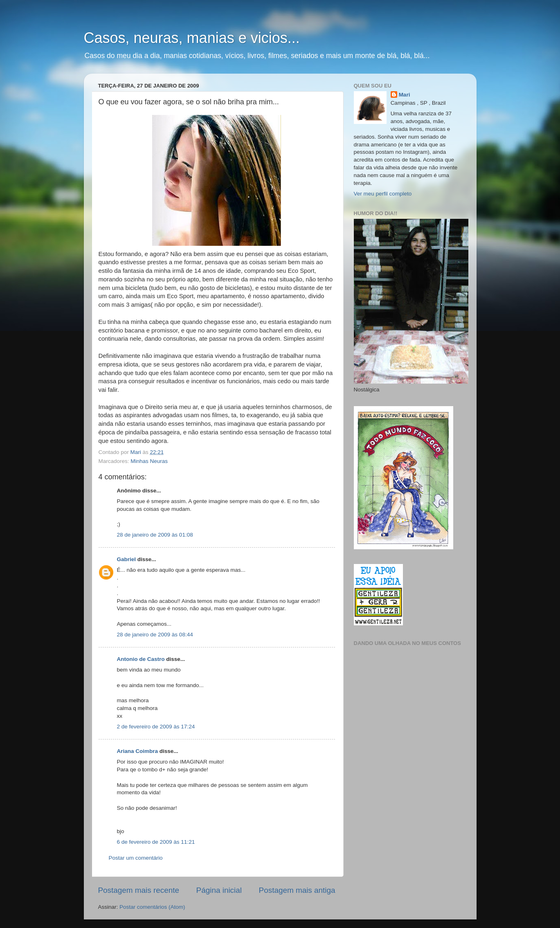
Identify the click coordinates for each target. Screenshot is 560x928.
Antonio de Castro (141, 659)
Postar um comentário (136, 858)
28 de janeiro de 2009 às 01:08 (155, 535)
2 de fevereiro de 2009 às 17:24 (156, 727)
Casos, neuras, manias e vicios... (192, 38)
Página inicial (219, 890)
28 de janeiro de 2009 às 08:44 (155, 635)
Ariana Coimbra (138, 751)
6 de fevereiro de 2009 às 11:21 (156, 842)
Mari (405, 95)
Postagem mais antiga (297, 890)
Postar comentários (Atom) (152, 907)
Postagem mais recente (139, 890)
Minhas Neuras (149, 461)
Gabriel (127, 559)
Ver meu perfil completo (383, 194)
